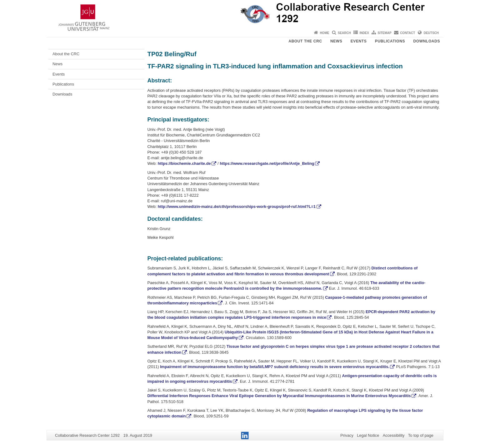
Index (364, 33)
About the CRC (305, 41)
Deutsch (431, 33)
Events (359, 41)
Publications (390, 41)
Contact (407, 33)
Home (324, 33)
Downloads (427, 41)
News (336, 41)
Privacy (347, 435)
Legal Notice (368, 435)
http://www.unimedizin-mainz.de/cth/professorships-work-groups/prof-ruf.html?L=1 (237, 207)
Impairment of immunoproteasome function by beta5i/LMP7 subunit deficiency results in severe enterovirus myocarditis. (274, 367)
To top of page (421, 435)
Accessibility (394, 435)
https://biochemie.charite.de (184, 163)
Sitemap (384, 33)
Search (344, 33)
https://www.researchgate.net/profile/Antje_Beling (267, 163)
